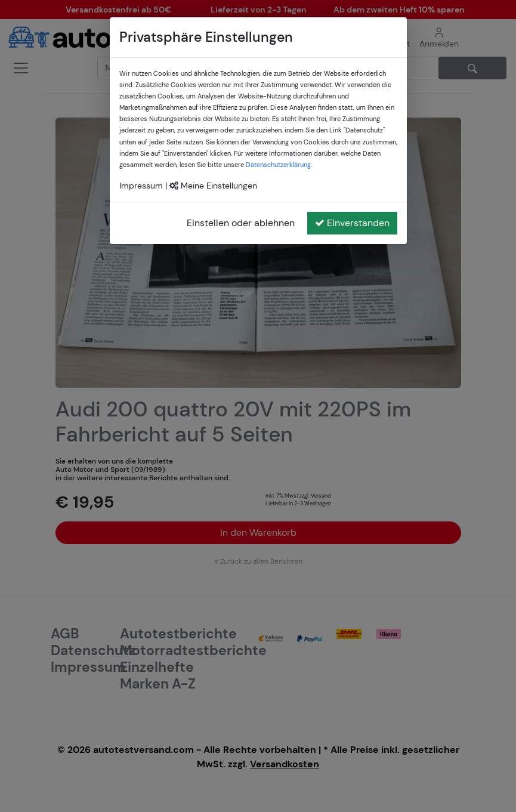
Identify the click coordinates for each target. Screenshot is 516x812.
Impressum (141, 186)
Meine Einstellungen (213, 186)
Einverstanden (352, 223)
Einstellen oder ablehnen (241, 223)
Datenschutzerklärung (278, 165)
